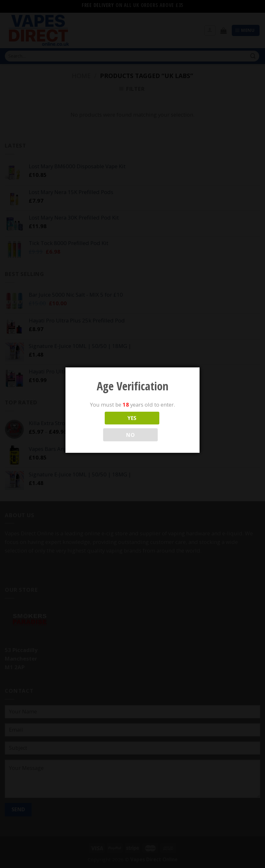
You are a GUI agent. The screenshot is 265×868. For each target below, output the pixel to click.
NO (130, 435)
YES (132, 418)
